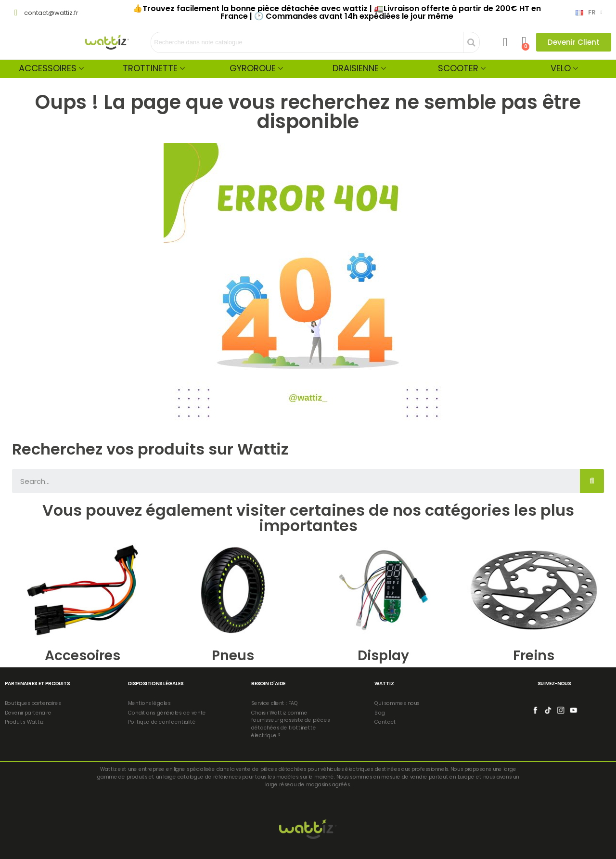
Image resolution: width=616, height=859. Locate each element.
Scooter (458, 68)
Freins (534, 656)
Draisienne (356, 68)
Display (383, 656)
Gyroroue (253, 68)
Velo (561, 68)
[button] (574, 42)
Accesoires (83, 656)
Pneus (233, 656)
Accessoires (48, 68)
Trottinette (150, 68)
